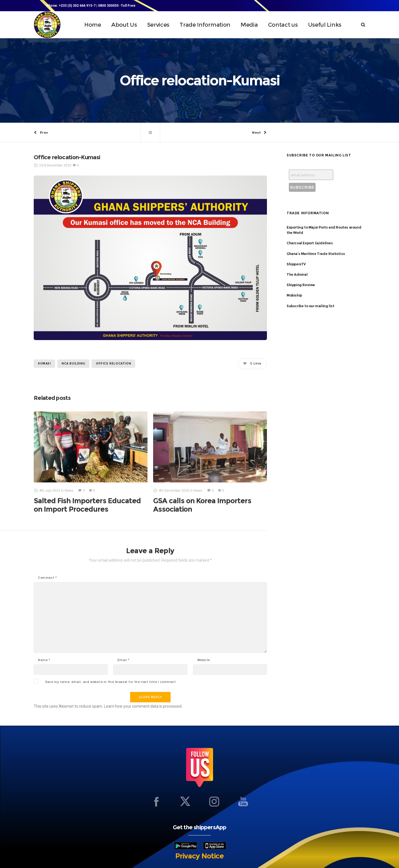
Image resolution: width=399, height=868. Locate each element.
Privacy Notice (199, 856)
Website (204, 660)
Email (123, 660)
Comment (47, 578)
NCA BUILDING (73, 364)
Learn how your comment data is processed (143, 706)
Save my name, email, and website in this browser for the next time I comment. (111, 682)
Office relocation (113, 364)
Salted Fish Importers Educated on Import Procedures (87, 505)
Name (44, 660)
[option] (91, 462)
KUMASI (44, 364)
